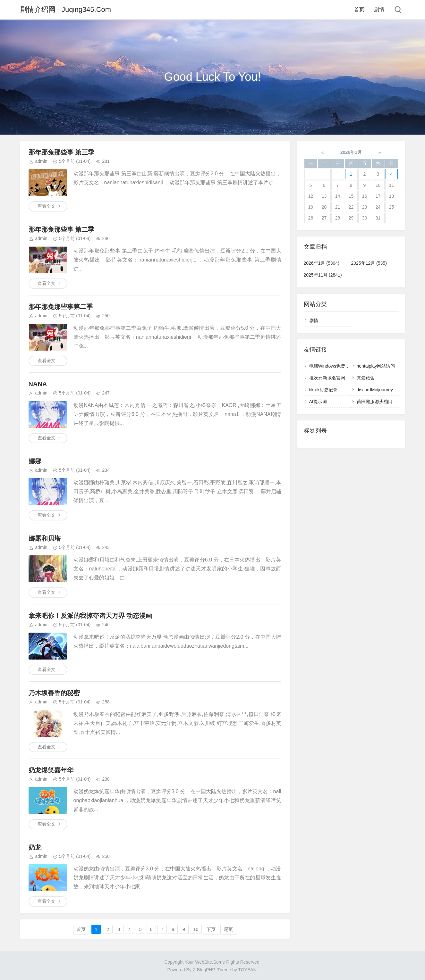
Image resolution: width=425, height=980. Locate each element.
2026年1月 (351, 152)
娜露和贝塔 (45, 538)
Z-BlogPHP (204, 970)
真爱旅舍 (366, 378)
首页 (359, 9)
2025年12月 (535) (369, 263)
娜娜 (35, 461)
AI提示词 (318, 402)
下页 (211, 929)
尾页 (228, 929)
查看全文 (47, 206)
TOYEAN (247, 970)
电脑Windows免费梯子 (332, 366)
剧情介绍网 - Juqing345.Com (66, 9)
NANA (38, 384)
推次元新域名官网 (327, 378)
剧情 (379, 9)
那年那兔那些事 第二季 (62, 229)
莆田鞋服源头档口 (375, 402)
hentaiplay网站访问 (376, 366)
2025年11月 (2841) (323, 275)
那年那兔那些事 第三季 (62, 152)
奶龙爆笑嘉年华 (51, 770)
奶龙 (35, 847)
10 (196, 929)
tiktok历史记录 (323, 390)
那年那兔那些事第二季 (61, 307)
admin (41, 161)
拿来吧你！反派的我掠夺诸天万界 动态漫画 (90, 616)
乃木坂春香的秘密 (54, 693)
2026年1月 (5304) (322, 263)
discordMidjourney (375, 390)
